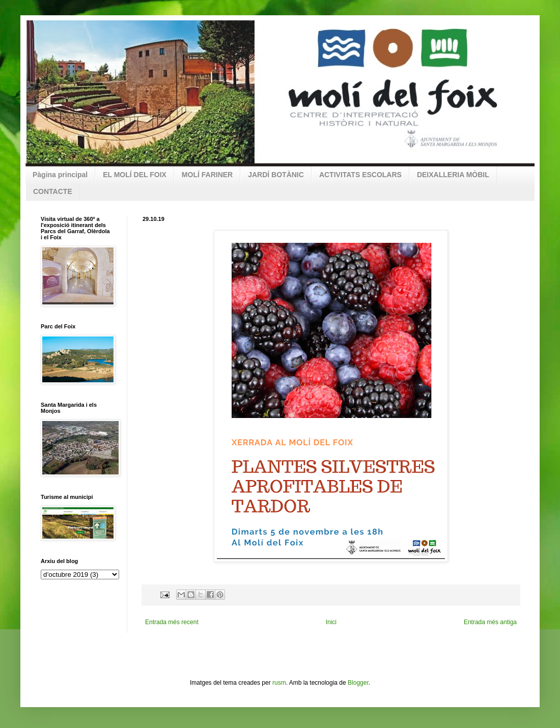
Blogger (358, 683)
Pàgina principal (60, 175)
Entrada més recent (172, 622)
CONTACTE (53, 191)
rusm (279, 683)
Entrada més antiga (490, 622)
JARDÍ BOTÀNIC (276, 175)
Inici (331, 622)
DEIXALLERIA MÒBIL (453, 175)
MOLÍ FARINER (207, 175)
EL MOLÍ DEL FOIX (135, 175)
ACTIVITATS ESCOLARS (360, 175)
